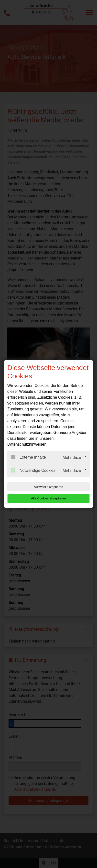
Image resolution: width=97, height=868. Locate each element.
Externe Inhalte (28, 457)
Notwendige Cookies (33, 470)
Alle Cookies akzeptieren (48, 498)
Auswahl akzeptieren (49, 487)
